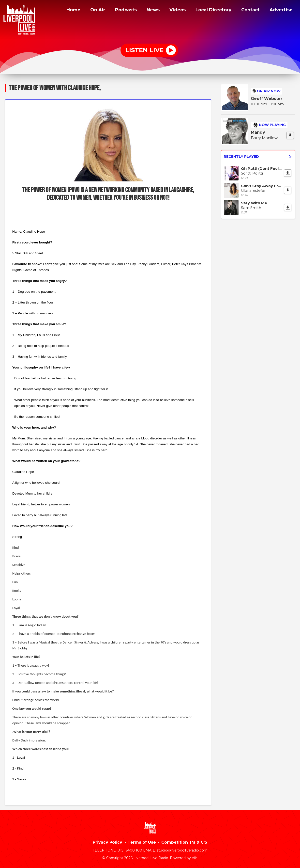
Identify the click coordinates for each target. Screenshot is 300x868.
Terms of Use (142, 842)
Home (63, 11)
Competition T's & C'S (184, 842)
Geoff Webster (267, 99)
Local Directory (209, 11)
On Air (88, 11)
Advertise (281, 11)
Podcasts (118, 11)
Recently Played (258, 157)
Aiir (194, 858)
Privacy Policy (107, 842)
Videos (171, 11)
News (146, 11)
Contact (249, 11)
